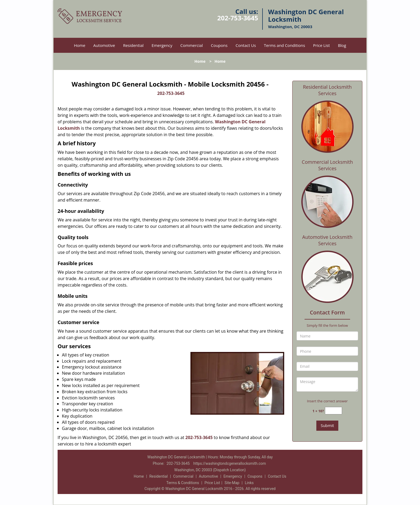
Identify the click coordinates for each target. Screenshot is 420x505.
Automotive (104, 45)
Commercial (192, 45)
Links (249, 483)
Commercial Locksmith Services (327, 165)
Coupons (219, 45)
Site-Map (232, 483)
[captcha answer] (333, 411)
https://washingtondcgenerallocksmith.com (230, 463)
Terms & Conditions (183, 483)
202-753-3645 (238, 18)
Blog (342, 45)
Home (80, 45)
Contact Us (246, 45)
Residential (133, 45)
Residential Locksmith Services (327, 90)
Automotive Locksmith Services (327, 240)
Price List (322, 45)
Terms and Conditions (284, 45)
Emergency (162, 45)
